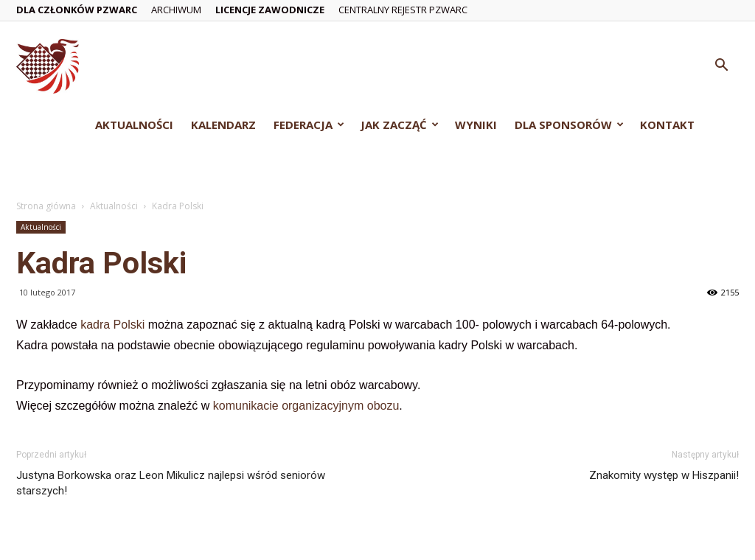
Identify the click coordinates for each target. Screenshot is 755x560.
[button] (721, 67)
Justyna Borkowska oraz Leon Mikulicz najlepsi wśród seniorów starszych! (171, 483)
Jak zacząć (400, 125)
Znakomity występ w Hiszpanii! (664, 475)
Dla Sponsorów (569, 125)
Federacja (309, 125)
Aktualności (134, 125)
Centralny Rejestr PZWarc (403, 10)
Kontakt (667, 125)
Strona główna (46, 206)
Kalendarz (223, 125)
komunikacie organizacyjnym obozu (306, 406)
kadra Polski (112, 325)
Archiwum (176, 10)
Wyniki (476, 125)
